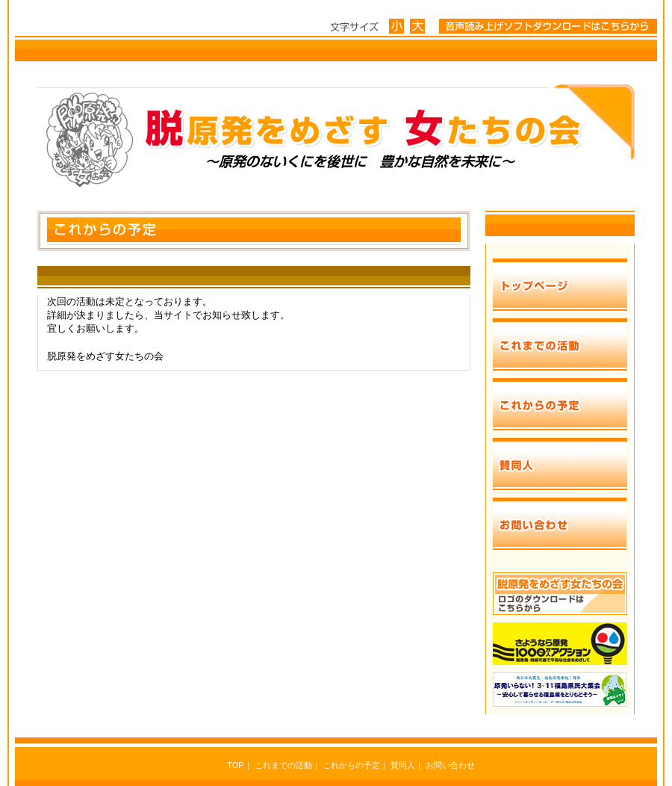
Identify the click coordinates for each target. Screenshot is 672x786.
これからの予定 (351, 765)
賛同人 (403, 765)
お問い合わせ (450, 765)
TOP (235, 765)
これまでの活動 (283, 765)
